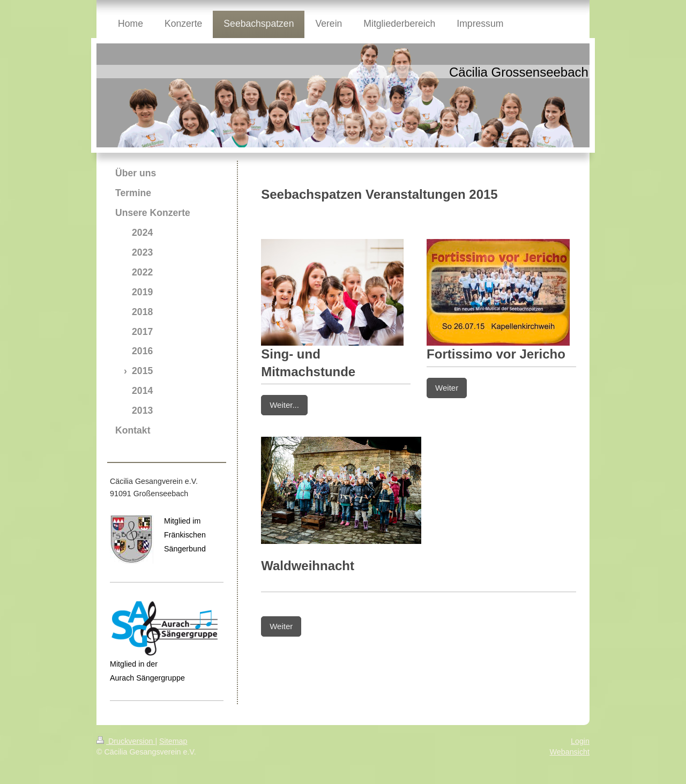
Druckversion (126, 741)
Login (580, 741)
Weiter (447, 388)
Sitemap (173, 741)
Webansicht (570, 752)
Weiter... (284, 405)
